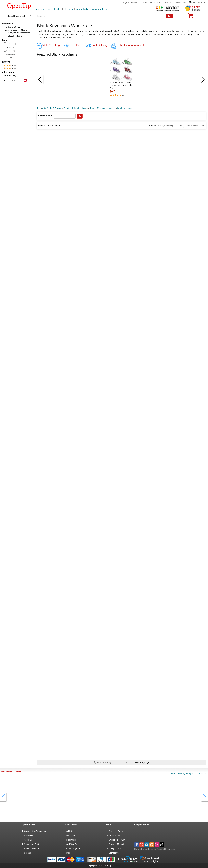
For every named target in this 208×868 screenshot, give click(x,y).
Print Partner (72, 836)
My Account (147, 2)
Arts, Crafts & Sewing (13, 27)
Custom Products (98, 9)
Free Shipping (55, 9)
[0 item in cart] (191, 17)
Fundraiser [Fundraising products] (71, 840)
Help (185, 2)
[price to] (19, 80)
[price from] (8, 80)
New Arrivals (82, 9)
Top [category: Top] (38, 108)
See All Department (16, 16)
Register (135, 3)
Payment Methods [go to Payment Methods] (117, 844)
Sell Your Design (74, 844)
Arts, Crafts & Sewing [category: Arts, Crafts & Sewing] (52, 108)
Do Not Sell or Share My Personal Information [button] (155, 849)
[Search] (170, 16)
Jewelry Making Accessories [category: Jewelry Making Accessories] (102, 108)
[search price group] (25, 80)
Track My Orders (161, 2)
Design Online (115, 849)
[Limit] (194, 126)
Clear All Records (199, 774)
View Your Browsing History (180, 774)
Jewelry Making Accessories (18, 33)
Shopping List (175, 2)
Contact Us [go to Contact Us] (114, 853)
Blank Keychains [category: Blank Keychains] (125, 108)
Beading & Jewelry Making (16, 30)
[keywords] (101, 16)
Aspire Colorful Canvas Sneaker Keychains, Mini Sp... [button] (121, 85)
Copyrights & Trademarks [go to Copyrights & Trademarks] (36, 831)
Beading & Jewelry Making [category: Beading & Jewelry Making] (76, 108)
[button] (197, 2)
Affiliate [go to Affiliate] (70, 831)
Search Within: (45, 116)
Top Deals (41, 9)
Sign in (126, 3)
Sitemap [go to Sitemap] (28, 853)
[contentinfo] (19, 6)
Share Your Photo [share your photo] (32, 844)
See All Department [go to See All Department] (33, 849)
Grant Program (73, 849)
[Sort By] (169, 126)
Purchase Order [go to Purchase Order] (116, 831)
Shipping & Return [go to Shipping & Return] (117, 840)
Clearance (68, 9)
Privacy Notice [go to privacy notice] (31, 836)
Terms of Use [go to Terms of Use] (115, 836)
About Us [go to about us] (28, 840)
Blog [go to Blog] (68, 853)
